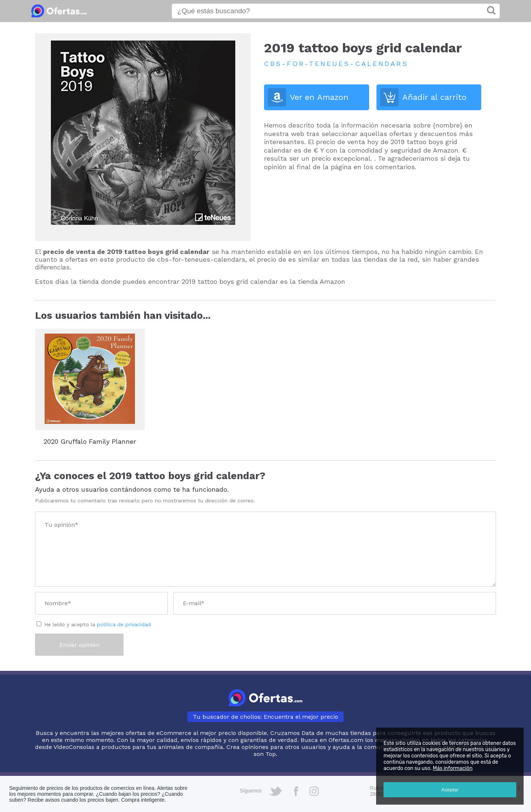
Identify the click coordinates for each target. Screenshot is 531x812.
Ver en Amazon (319, 97)
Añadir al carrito (434, 97)
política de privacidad (124, 624)
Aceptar (450, 790)
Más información (453, 768)
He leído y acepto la (98, 624)
